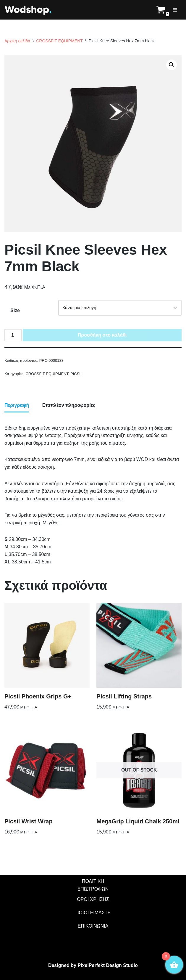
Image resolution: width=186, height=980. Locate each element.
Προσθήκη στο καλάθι (102, 335)
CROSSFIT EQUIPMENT (59, 41)
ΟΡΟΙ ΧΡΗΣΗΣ (93, 899)
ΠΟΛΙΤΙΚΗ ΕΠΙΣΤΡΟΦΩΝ (93, 885)
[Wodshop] (28, 10)
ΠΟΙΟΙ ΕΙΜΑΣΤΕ (93, 913)
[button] (172, 65)
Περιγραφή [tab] (17, 405)
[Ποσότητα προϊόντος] (13, 335)
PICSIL (76, 374)
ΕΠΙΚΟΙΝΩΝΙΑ (93, 926)
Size (15, 310)
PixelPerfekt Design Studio (108, 965)
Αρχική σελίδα (17, 41)
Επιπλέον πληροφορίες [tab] (69, 405)
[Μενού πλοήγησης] (175, 10)
